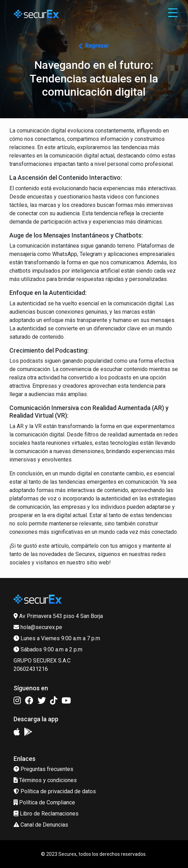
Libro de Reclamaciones (46, 814)
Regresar (94, 46)
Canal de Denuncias (41, 825)
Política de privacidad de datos (55, 791)
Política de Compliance (44, 802)
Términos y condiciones (45, 780)
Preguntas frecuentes (43, 769)
